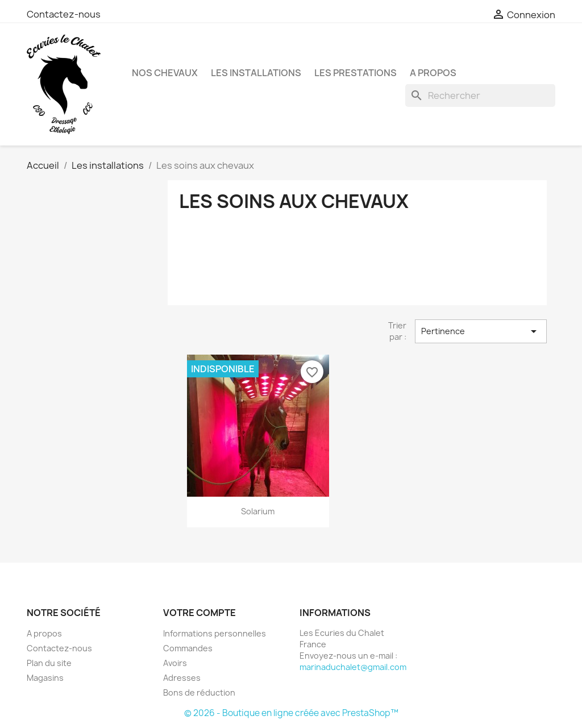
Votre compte (199, 613)
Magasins (45, 678)
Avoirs (175, 663)
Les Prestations (356, 73)
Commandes (188, 648)
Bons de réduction (199, 692)
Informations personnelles (215, 633)
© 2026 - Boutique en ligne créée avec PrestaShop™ (291, 713)
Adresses (182, 678)
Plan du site (49, 663)
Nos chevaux (165, 73)
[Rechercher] (480, 95)
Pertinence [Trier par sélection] (481, 331)
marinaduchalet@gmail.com (353, 667)
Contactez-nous (64, 14)
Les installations (256, 73)
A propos (433, 73)
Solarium (258, 511)
